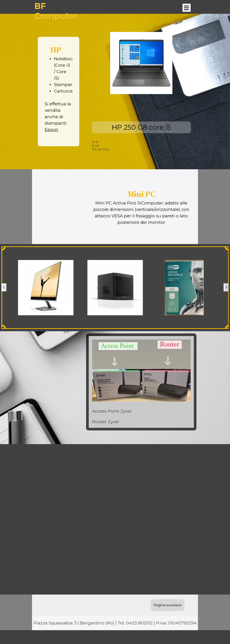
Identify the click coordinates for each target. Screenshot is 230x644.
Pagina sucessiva (168, 605)
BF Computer (56, 11)
